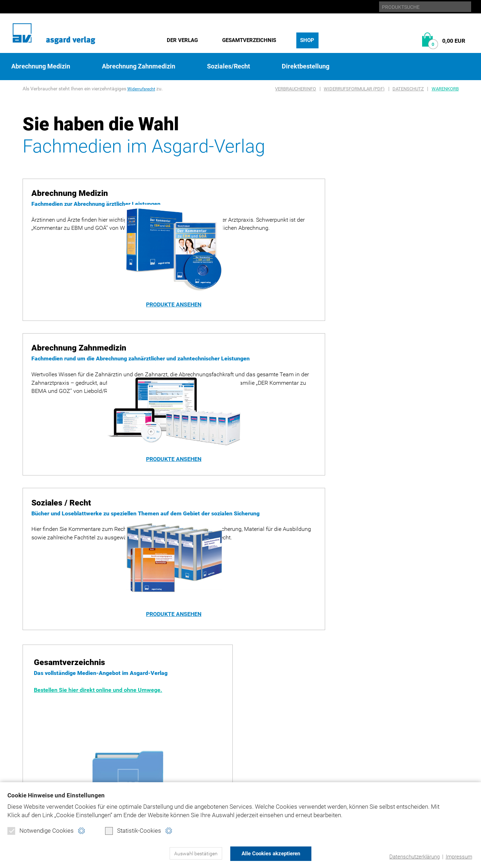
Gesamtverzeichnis (249, 40)
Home (284, 692)
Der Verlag (182, 40)
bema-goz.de (386, 704)
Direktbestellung (306, 66)
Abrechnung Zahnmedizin (139, 66)
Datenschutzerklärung (415, 857)
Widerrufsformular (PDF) (354, 89)
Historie (35, 704)
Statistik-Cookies (133, 831)
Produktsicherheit (304, 728)
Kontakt (289, 740)
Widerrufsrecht (144, 89)
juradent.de (385, 728)
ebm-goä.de (384, 716)
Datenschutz (408, 89)
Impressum (459, 857)
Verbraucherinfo (296, 89)
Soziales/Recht (229, 66)
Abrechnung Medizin (41, 66)
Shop (307, 40)
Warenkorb (445, 89)
